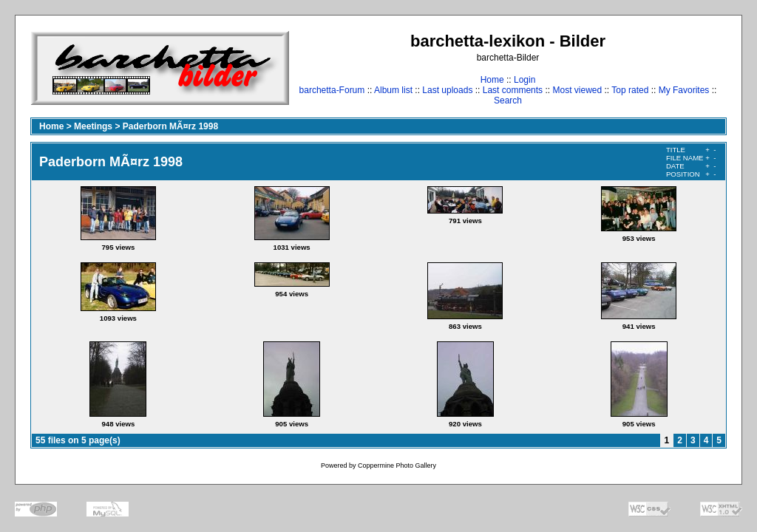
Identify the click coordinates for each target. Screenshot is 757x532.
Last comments (513, 90)
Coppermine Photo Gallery (397, 465)
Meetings (93, 126)
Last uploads (447, 90)
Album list (393, 90)
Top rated (630, 90)
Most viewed (577, 90)
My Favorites (684, 90)
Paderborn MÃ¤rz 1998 (170, 126)
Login (525, 80)
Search (508, 100)
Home (492, 80)
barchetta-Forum (332, 90)
